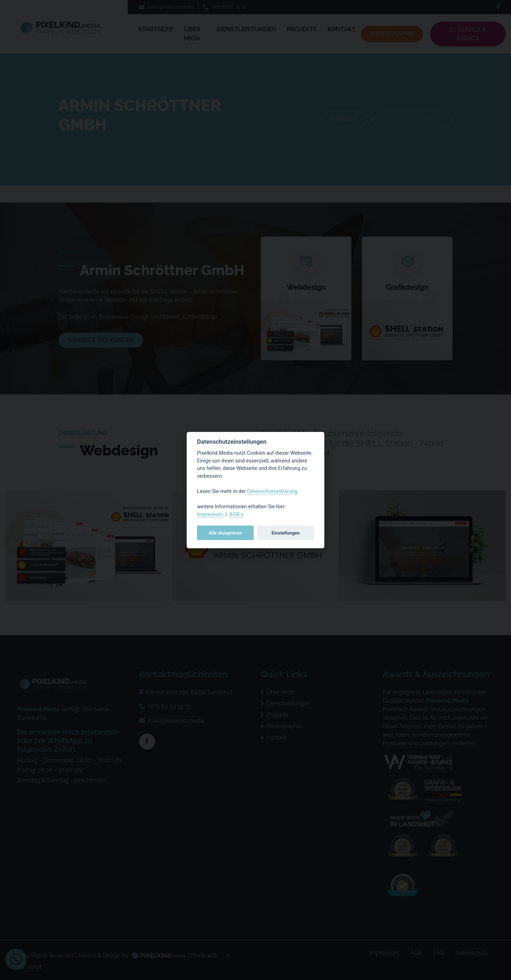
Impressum (210, 514)
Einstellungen (286, 533)
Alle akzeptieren (226, 533)
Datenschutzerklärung (272, 491)
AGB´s (237, 514)
